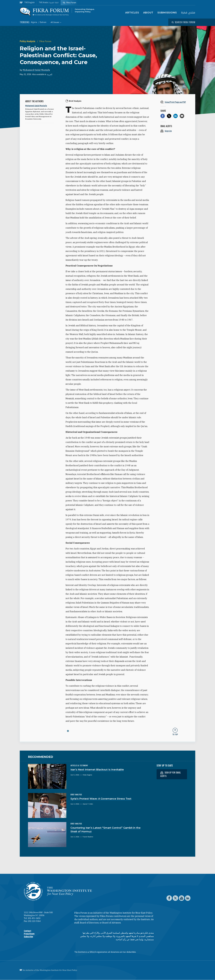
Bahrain (43, 22)
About (148, 13)
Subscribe (28, 937)
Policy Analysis (28, 41)
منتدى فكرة (188, 13)
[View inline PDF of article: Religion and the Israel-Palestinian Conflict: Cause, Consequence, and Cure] (175, 102)
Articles (132, 13)
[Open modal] (183, 22)
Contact (27, 931)
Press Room (29, 934)
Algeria (34, 22)
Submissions (167, 13)
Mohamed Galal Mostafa (36, 70)
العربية (50, 74)
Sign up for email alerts (171, 774)
